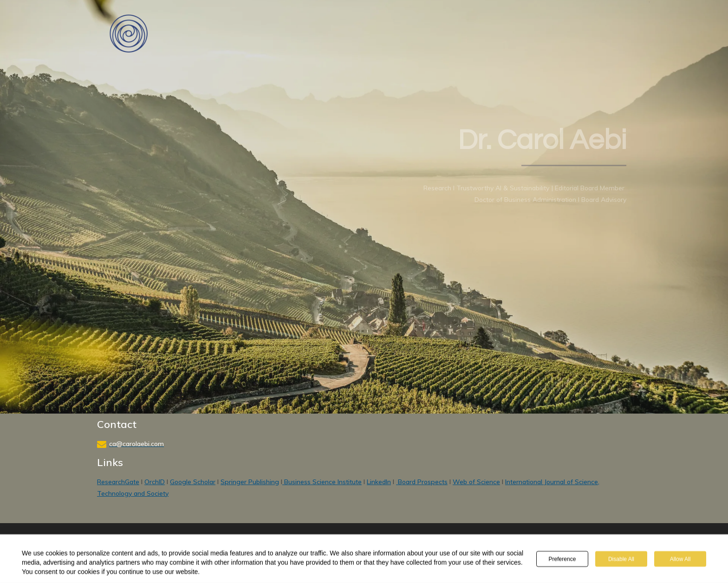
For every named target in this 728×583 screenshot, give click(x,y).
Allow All (680, 559)
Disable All (621, 559)
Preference (562, 559)
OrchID (155, 482)
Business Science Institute (322, 482)
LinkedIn (379, 482)
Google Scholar (193, 482)
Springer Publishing (250, 482)
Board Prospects (422, 482)
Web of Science (476, 482)
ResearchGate (118, 482)
